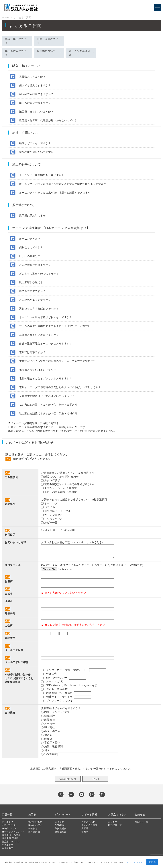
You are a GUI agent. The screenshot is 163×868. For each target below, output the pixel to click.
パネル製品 (8, 845)
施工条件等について (16, 53)
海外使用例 (34, 832)
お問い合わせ (88, 822)
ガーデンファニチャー (13, 832)
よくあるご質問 (23, 17)
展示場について (46, 51)
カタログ (60, 822)
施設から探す (35, 822)
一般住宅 (33, 828)
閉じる (152, 862)
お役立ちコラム (117, 814)
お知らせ (140, 814)
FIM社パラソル (10, 828)
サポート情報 (89, 814)
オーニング (8, 822)
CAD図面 (60, 825)
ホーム (6, 17)
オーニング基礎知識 (79, 53)
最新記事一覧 (115, 825)
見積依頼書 (61, 832)
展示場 (85, 828)
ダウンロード (63, 814)
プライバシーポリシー (135, 862)
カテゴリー (114, 822)
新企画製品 (8, 848)
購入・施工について (16, 41)
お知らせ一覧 (141, 822)
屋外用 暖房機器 (10, 838)
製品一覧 (7, 814)
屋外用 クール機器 (11, 835)
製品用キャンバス (11, 842)
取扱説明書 (61, 828)
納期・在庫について (48, 41)
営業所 (85, 832)
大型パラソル (9, 825)
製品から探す (35, 825)
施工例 (32, 814)
